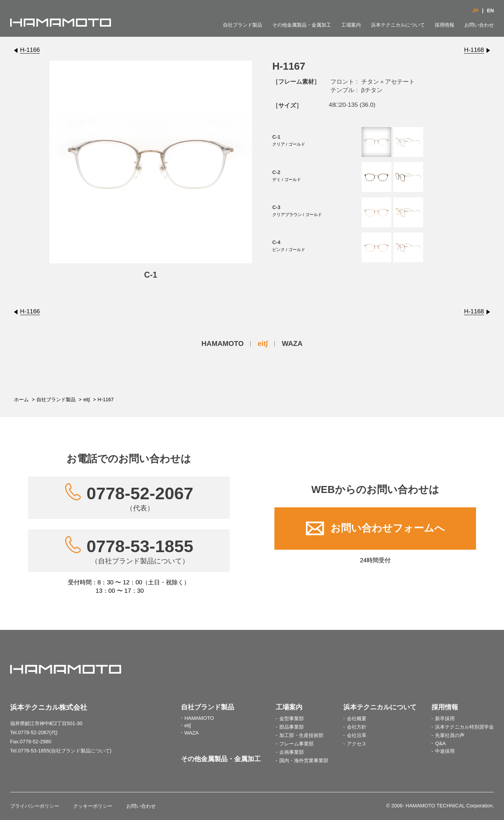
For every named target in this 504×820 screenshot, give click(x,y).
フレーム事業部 (296, 744)
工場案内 (351, 25)
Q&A (440, 743)
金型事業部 (292, 718)
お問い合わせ (479, 25)
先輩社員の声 (450, 735)
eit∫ (263, 343)
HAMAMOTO (223, 343)
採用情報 (444, 25)
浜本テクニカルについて (398, 25)
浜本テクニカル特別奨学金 (464, 727)
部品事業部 (292, 727)
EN (490, 11)
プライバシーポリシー (35, 806)
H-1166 (30, 50)
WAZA (292, 343)
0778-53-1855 (140, 551)
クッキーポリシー (93, 806)
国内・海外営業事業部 (304, 760)
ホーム (21, 399)
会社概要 (357, 718)
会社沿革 (357, 735)
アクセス (357, 744)
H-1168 (474, 50)
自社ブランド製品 (243, 25)
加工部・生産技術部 (301, 735)
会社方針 (357, 727)
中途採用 (445, 751)
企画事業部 (292, 752)
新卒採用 (445, 718)
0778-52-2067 (140, 498)
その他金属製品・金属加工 (302, 25)
